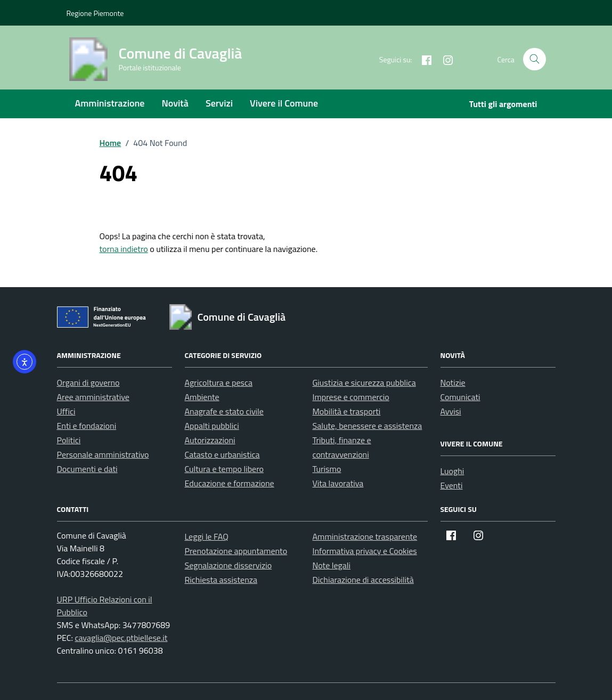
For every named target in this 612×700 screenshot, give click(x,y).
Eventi (452, 485)
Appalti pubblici (212, 426)
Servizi (219, 103)
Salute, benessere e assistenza (368, 426)
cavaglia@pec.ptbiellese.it (121, 638)
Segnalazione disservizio (229, 565)
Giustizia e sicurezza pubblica (364, 382)
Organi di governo (88, 382)
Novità (175, 103)
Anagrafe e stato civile (224, 411)
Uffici (66, 411)
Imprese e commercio (351, 397)
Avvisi (451, 411)
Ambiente (202, 397)
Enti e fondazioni (87, 426)
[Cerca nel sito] (535, 59)
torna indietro (124, 249)
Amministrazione (110, 103)
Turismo (327, 469)
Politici (69, 440)
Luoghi (452, 471)
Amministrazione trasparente (365, 536)
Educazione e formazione (230, 483)
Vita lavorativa (338, 483)
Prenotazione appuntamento (236, 551)
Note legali (332, 565)
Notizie (453, 382)
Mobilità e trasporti (347, 411)
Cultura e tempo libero (225, 469)
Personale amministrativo (103, 454)
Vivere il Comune (284, 103)
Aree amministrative (93, 397)
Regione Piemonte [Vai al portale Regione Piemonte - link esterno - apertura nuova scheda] (95, 13)
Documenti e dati (87, 469)
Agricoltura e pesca (219, 382)
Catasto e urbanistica (222, 454)
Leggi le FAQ (207, 536)
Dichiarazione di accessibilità (363, 580)
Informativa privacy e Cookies (365, 551)
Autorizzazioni (210, 440)
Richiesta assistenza (221, 580)
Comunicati (460, 397)
